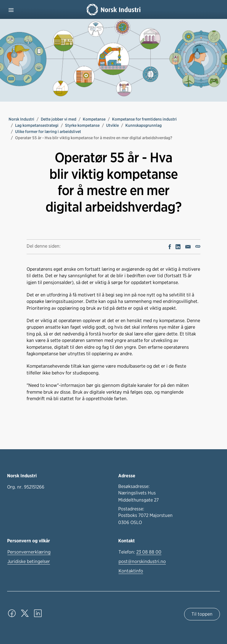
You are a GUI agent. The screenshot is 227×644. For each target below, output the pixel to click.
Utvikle (112, 125)
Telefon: (140, 552)
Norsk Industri (21, 119)
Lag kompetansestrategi (37, 125)
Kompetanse (94, 119)
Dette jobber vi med (59, 119)
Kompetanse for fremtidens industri (144, 119)
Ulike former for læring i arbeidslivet (48, 132)
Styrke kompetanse (82, 125)
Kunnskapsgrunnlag (144, 125)
